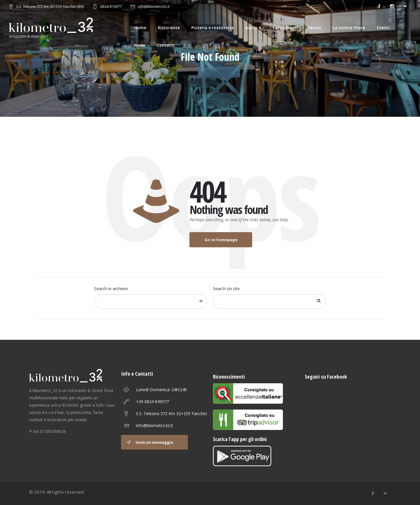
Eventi (383, 28)
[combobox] (151, 302)
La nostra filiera (349, 28)
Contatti (166, 45)
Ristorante (169, 28)
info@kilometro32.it (154, 425)
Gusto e (253, 28)
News (140, 45)
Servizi (315, 28)
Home (140, 28)
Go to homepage (221, 240)
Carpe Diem (285, 28)
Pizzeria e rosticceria (212, 28)
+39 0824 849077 (152, 402)
